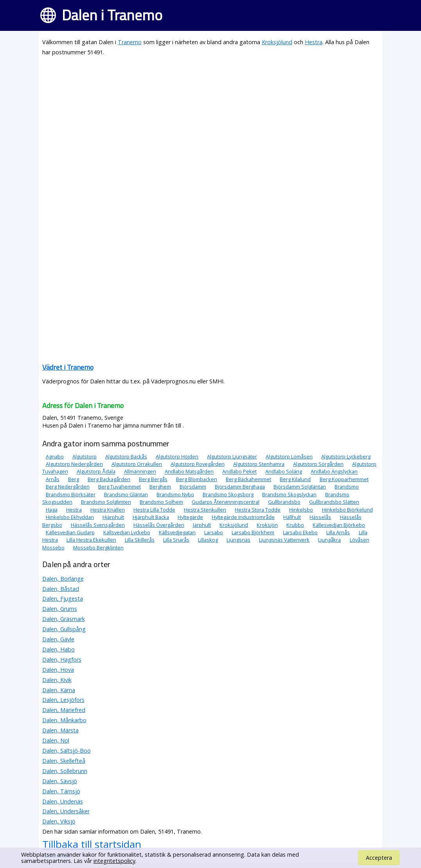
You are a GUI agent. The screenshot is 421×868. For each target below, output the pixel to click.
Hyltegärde (190, 517)
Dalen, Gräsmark (64, 619)
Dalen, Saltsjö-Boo (67, 751)
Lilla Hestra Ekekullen (91, 540)
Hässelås (320, 517)
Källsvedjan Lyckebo (127, 532)
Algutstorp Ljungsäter (232, 456)
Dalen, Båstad (61, 589)
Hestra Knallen (108, 510)
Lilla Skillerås (140, 540)
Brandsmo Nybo (175, 494)
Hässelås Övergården (159, 525)
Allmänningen (140, 472)
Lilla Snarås (176, 540)
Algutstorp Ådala (96, 472)
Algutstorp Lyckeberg (346, 456)
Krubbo (295, 525)
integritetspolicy (114, 861)
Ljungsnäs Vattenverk (284, 540)
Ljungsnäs (238, 540)
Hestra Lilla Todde (154, 510)
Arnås (53, 479)
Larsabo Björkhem (253, 532)
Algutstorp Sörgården (318, 464)
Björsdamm (193, 487)
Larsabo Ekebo (300, 532)
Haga (52, 510)
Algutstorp (85, 456)
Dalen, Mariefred (64, 710)
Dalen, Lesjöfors (63, 700)
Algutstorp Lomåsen (289, 456)
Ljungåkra (329, 540)
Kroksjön (267, 525)
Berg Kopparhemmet (344, 479)
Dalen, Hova (58, 670)
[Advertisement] (211, 118)
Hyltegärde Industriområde (243, 517)
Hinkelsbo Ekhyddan (70, 517)
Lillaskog (208, 540)
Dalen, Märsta (60, 730)
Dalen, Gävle (58, 639)
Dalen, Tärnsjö (61, 791)
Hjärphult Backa (151, 517)
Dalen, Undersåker (66, 811)
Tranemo (130, 42)
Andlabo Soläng (284, 472)
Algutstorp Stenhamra (259, 464)
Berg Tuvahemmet (120, 487)
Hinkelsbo (301, 510)
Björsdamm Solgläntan (300, 487)
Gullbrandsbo (284, 502)
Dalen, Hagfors (62, 660)
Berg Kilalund (295, 479)
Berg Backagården (109, 479)
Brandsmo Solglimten (106, 502)
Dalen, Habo (58, 649)
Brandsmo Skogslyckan (289, 494)
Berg (74, 479)
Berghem (160, 487)
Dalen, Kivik (57, 680)
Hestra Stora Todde (258, 510)
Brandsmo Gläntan (126, 494)
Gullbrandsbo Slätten (334, 502)
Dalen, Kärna (59, 690)
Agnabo (55, 456)
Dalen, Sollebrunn (65, 771)
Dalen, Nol (56, 740)
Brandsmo (347, 487)
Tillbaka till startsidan (92, 844)
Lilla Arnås (338, 532)
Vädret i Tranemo (68, 367)
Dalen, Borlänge (63, 579)
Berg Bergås (153, 479)
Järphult (202, 525)
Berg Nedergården (68, 487)
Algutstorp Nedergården (74, 464)
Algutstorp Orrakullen (137, 464)
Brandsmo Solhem (161, 502)
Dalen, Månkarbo (64, 720)
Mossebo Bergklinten (98, 548)
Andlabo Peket (239, 472)
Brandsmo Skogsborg (228, 494)
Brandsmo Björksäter (71, 494)
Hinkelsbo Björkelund (347, 510)
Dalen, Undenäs (63, 801)
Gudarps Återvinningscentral (226, 502)
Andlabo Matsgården (189, 472)
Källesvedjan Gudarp (70, 532)
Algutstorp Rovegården (198, 464)
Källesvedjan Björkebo (339, 525)
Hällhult (292, 517)
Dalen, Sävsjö (60, 781)
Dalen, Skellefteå (64, 761)
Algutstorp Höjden (177, 456)
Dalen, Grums (60, 609)
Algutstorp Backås (126, 456)
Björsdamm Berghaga (240, 487)
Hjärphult (113, 517)
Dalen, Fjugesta (63, 599)
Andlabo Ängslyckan (334, 472)
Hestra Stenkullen (205, 510)
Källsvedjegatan (177, 532)
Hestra (314, 42)
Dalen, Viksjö (59, 821)
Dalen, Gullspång (64, 629)
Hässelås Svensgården (98, 525)
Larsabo (214, 532)
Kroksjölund (277, 42)
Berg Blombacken (197, 479)
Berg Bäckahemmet (248, 479)
